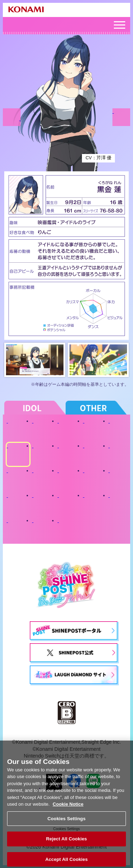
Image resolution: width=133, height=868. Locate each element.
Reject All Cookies (66, 842)
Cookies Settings (67, 821)
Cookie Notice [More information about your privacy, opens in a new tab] (68, 807)
